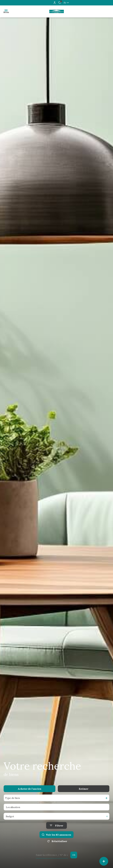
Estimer (84, 789)
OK (74, 855)
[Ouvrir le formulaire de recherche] (56, 825)
